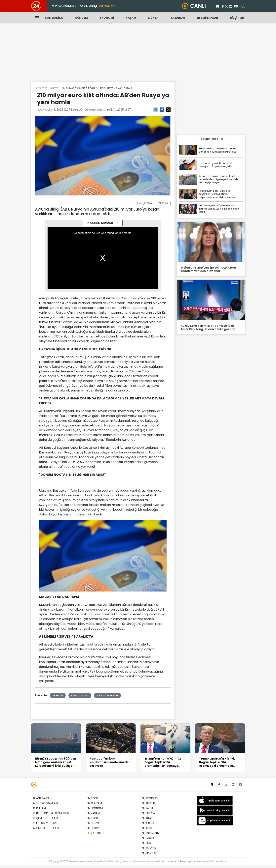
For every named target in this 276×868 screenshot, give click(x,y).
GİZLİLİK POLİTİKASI (46, 828)
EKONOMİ (107, 18)
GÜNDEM (81, 18)
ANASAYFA (41, 798)
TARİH (147, 808)
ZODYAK (149, 848)
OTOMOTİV (151, 833)
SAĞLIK (148, 838)
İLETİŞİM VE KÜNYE (45, 823)
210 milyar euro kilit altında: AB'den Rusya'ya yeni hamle (97, 88)
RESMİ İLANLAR (208, 18)
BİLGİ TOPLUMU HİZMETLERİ (51, 813)
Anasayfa (41, 88)
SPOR (93, 798)
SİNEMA (149, 813)
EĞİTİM (93, 828)
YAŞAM (131, 18)
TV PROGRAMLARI (64, 6)
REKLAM (39, 808)
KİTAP (147, 818)
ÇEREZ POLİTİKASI (45, 818)
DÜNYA (153, 18)
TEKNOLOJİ (151, 798)
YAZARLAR (178, 18)
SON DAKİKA (54, 18)
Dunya (54, 88)
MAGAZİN (150, 853)
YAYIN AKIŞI (88, 6)
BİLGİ (147, 843)
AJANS (148, 823)
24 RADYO (107, 6)
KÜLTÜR (148, 803)
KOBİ (147, 828)
